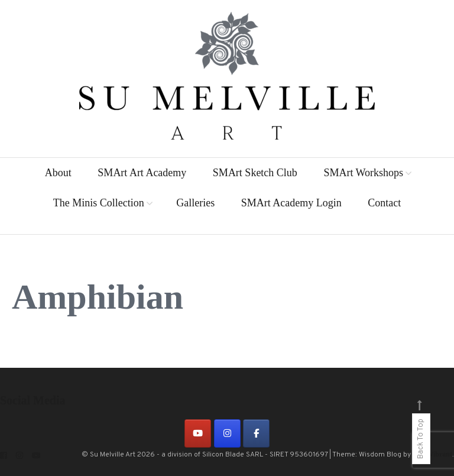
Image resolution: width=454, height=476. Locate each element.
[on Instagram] (227, 433)
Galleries (195, 203)
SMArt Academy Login (291, 203)
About (58, 173)
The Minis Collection (99, 203)
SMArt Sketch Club (255, 173)
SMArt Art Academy (142, 173)
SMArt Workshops (363, 173)
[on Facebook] (256, 433)
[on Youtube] (198, 433)
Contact (384, 203)
